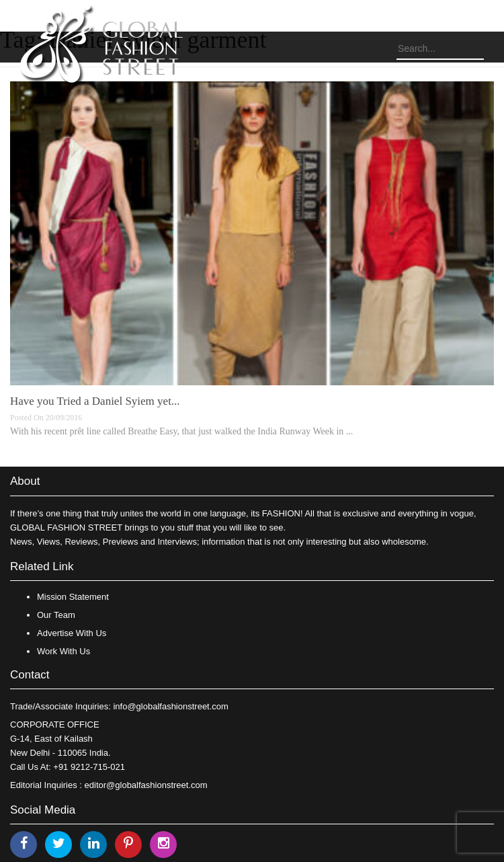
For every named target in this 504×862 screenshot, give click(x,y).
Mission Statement (73, 597)
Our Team (56, 615)
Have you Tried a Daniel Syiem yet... (95, 401)
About (25, 481)
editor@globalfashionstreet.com (146, 785)
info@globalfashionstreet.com (170, 706)
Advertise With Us (72, 633)
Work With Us (64, 651)
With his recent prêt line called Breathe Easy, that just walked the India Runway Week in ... (181, 431)
